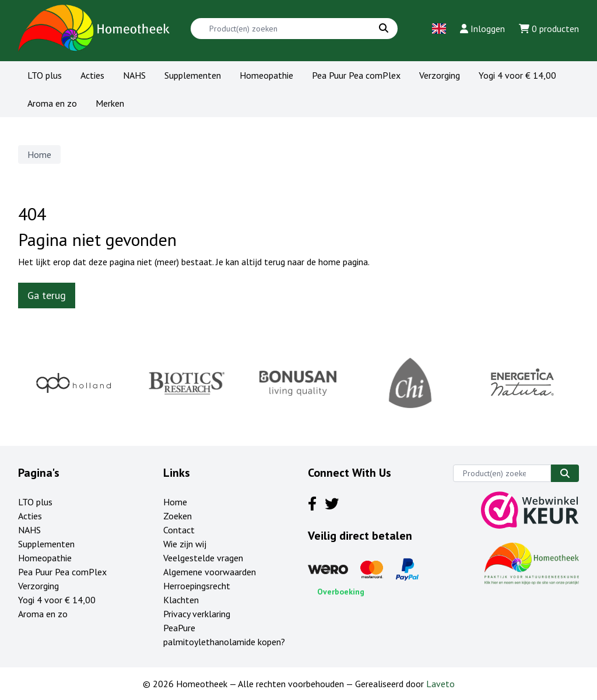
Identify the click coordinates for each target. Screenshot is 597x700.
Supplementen (193, 75)
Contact (179, 530)
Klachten (181, 600)
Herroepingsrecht (197, 586)
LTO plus (45, 75)
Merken (110, 103)
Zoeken (178, 516)
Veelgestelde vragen (203, 558)
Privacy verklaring (197, 614)
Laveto (440, 684)
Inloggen (482, 29)
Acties (92, 75)
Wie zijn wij (185, 544)
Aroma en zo (52, 103)
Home (39, 154)
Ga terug (47, 295)
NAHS (134, 75)
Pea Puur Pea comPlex (356, 75)
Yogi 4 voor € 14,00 (517, 75)
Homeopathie (266, 75)
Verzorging (440, 75)
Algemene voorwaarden (210, 572)
